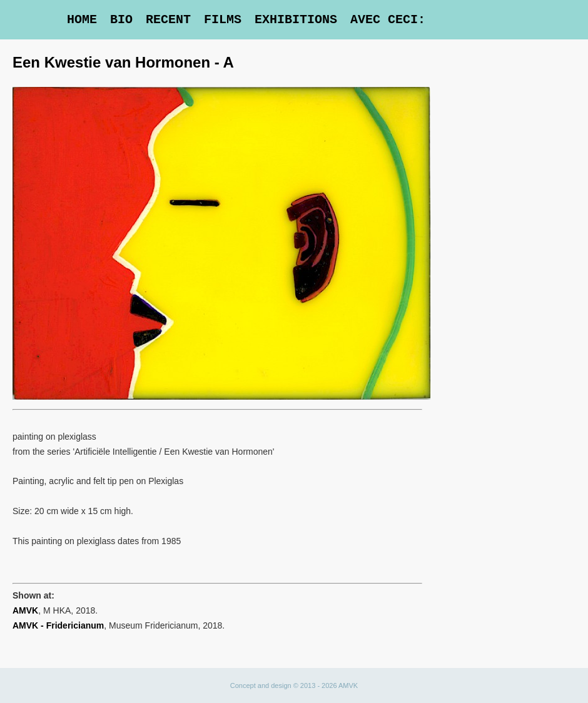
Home (82, 20)
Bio (121, 20)
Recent (168, 20)
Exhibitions (296, 20)
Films (223, 20)
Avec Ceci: (388, 20)
